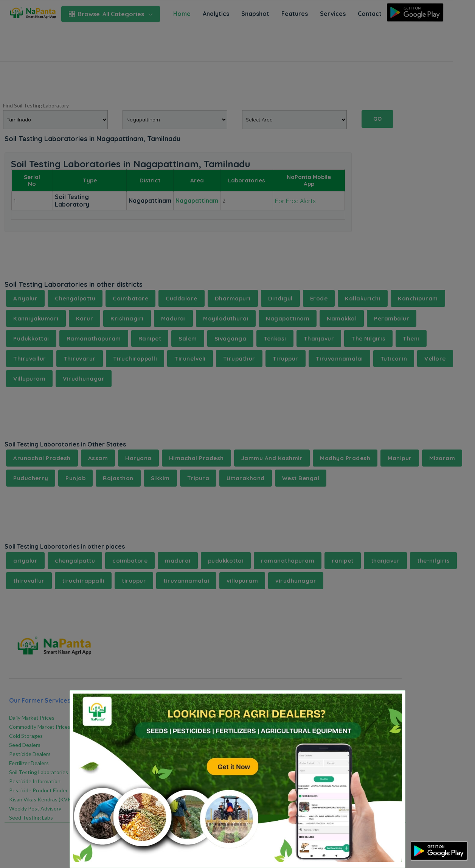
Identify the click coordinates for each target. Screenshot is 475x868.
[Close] (390, 702)
